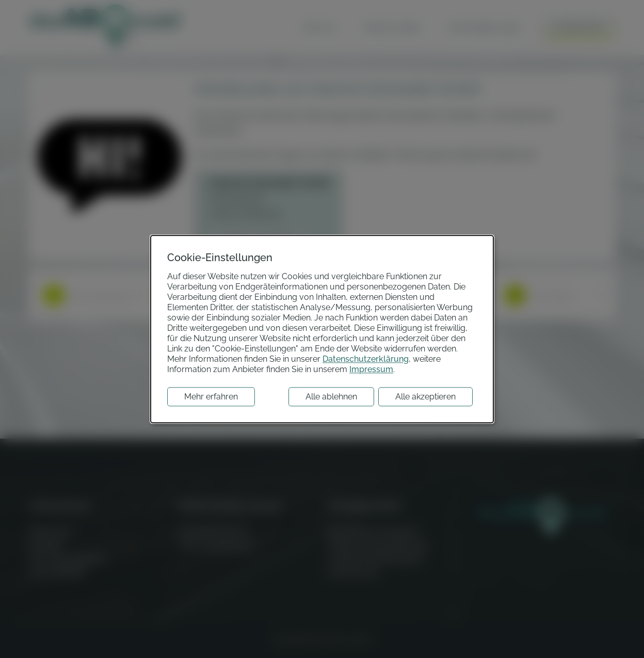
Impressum (371, 369)
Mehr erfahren (211, 397)
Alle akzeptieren (425, 397)
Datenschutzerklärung (366, 359)
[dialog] (322, 329)
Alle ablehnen (331, 397)
